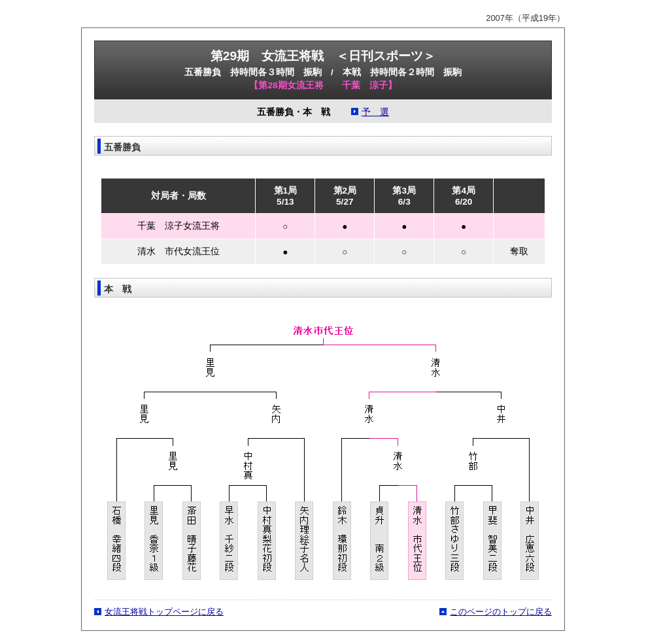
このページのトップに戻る (501, 612)
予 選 (375, 112)
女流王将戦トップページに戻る (164, 612)
